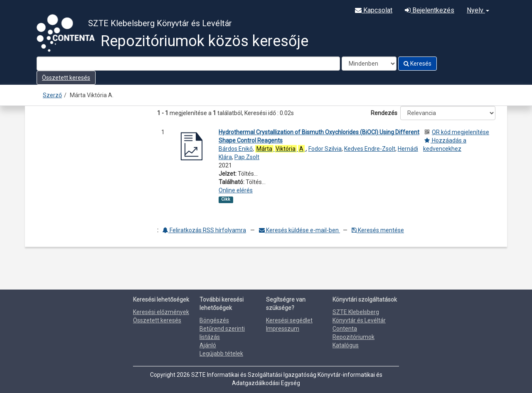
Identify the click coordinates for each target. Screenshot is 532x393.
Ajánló (208, 345)
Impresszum (283, 329)
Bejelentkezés (430, 10)
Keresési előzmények (161, 312)
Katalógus (346, 345)
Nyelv (478, 10)
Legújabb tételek (221, 354)
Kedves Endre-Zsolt (370, 149)
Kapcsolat (374, 10)
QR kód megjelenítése (461, 132)
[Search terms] (188, 64)
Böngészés (214, 320)
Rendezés (384, 113)
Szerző (52, 95)
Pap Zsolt (247, 157)
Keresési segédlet (289, 320)
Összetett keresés (66, 78)
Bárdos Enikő (236, 149)
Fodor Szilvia (325, 149)
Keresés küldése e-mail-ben (299, 230)
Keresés (417, 64)
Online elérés (236, 190)
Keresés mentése (378, 230)
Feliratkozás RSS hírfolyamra (204, 230)
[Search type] (369, 64)
